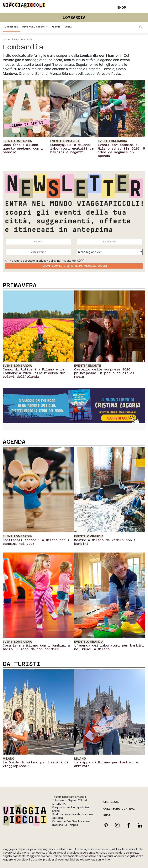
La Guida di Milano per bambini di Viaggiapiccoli (30, 748)
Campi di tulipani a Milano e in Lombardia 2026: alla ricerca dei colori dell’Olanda (36, 364)
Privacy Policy (132, 855)
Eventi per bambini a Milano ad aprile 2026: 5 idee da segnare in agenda (120, 147)
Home (6, 39)
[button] (141, 27)
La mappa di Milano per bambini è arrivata (108, 746)
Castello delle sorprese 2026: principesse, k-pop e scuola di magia (108, 364)
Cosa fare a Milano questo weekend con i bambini (23, 146)
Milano (8, 743)
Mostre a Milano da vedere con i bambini (106, 528)
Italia (15, 39)
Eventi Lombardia (15, 141)
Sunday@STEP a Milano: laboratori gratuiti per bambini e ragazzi (69, 147)
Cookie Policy (74, 860)
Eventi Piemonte (86, 359)
